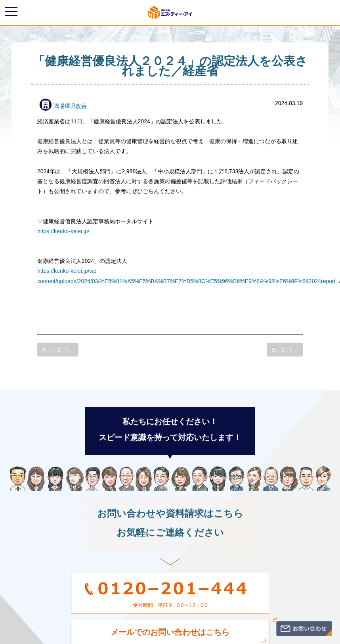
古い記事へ (285, 349)
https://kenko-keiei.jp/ (63, 231)
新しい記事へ (58, 349)
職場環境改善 (63, 106)
